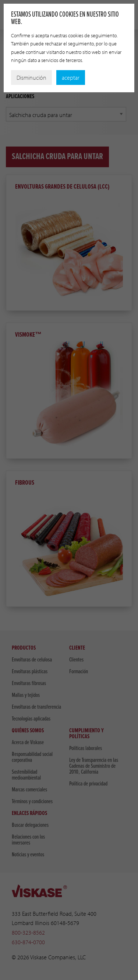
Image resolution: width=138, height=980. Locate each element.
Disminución (31, 78)
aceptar (71, 78)
